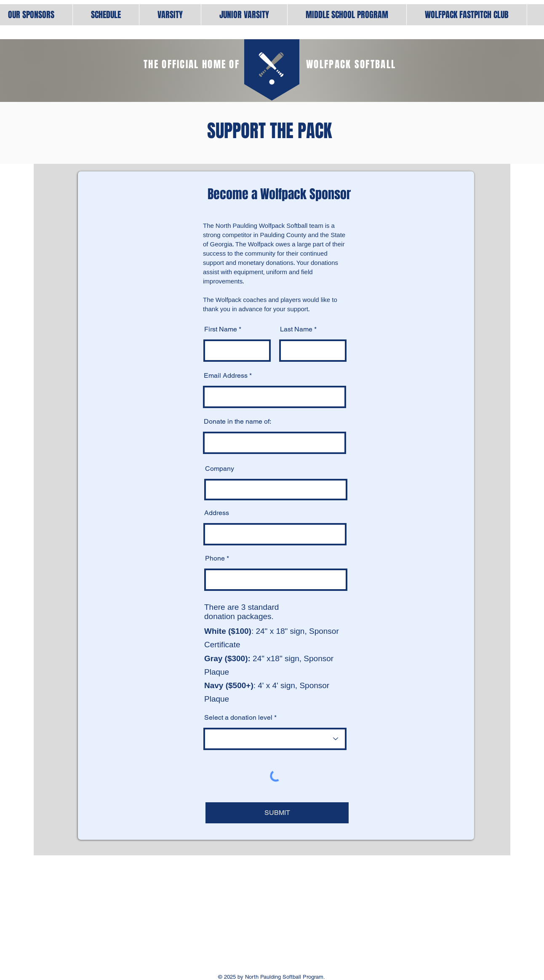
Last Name (296, 329)
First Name (221, 329)
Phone (215, 558)
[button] (170, 15)
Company (220, 469)
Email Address (226, 376)
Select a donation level (238, 718)
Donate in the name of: (237, 422)
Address (217, 513)
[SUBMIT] (277, 813)
